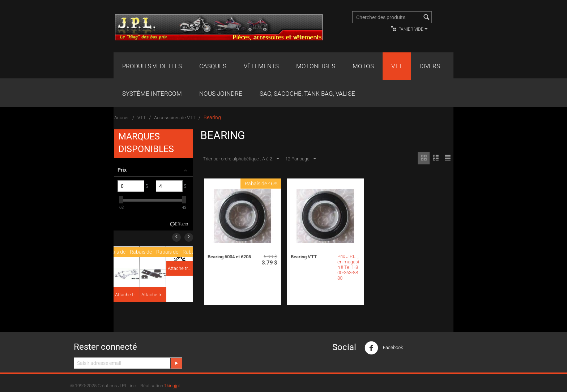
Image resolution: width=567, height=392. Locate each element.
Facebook (384, 348)
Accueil (122, 118)
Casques (213, 66)
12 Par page (301, 159)
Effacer (182, 224)
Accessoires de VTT (175, 118)
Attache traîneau (127, 295)
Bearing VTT (304, 257)
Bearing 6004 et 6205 (229, 257)
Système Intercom (152, 94)
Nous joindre (221, 94)
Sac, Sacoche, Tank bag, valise (307, 94)
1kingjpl (172, 386)
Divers (430, 66)
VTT (397, 66)
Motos (363, 66)
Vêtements (261, 66)
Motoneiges (316, 66)
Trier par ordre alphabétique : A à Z (241, 159)
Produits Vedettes (152, 66)
